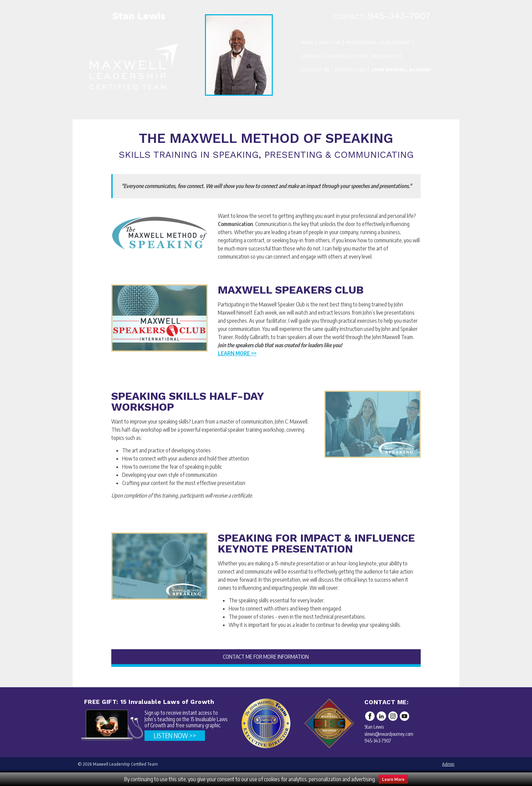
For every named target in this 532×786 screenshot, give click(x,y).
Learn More (393, 779)
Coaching (338, 56)
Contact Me (316, 70)
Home (308, 43)
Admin (448, 764)
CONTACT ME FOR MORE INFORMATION (266, 657)
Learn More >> (237, 353)
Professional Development (378, 43)
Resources (386, 56)
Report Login (350, 70)
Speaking (312, 56)
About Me (330, 43)
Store (361, 56)
